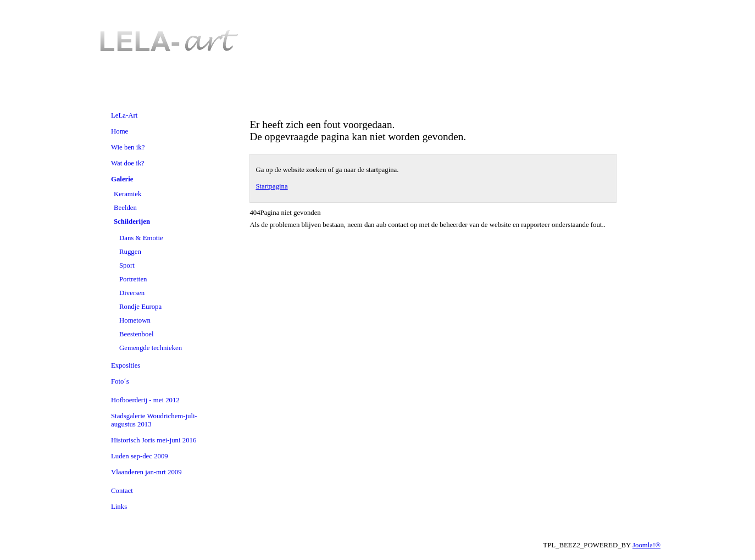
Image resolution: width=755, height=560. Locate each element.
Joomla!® (646, 545)
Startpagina (271, 186)
